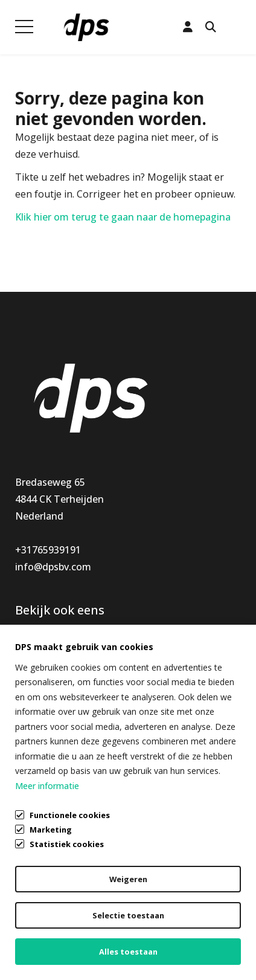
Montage (36, 659)
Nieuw (30, 675)
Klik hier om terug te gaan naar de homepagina (123, 217)
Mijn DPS (149, 659)
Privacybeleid (45, 918)
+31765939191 (48, 550)
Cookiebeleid (44, 941)
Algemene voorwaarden (69, 895)
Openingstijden (164, 675)
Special (31, 692)
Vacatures (151, 709)
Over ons (149, 692)
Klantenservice (162, 642)
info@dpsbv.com (53, 567)
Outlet (30, 709)
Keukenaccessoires (59, 642)
